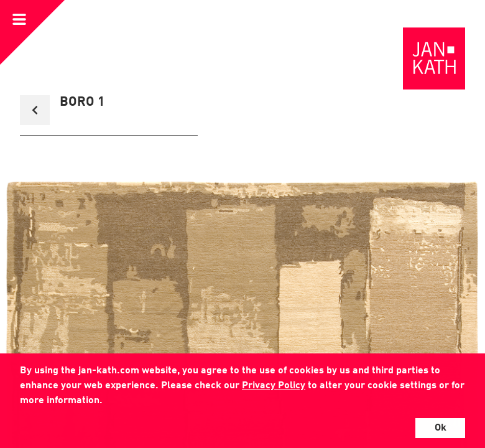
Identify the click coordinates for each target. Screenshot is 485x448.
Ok (441, 428)
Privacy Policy (274, 386)
